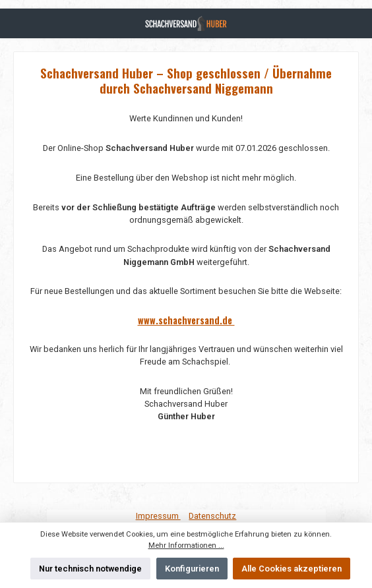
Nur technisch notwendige (90, 569)
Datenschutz (212, 516)
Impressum (158, 516)
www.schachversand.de (186, 320)
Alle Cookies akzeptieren (292, 569)
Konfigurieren (192, 569)
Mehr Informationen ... (186, 545)
